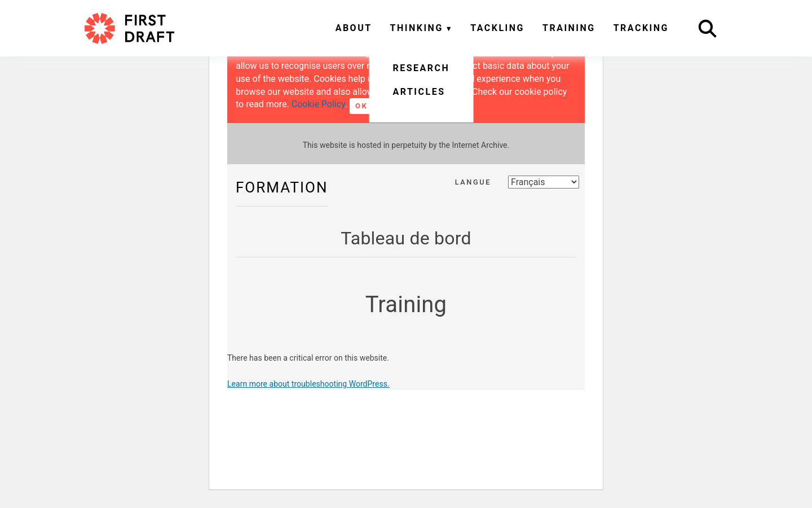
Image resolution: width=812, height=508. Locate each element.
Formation (282, 187)
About (354, 28)
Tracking (641, 28)
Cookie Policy (318, 104)
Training (569, 28)
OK (361, 106)
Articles (419, 92)
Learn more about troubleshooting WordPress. (308, 384)
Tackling (497, 28)
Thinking (417, 28)
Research (421, 68)
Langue (473, 182)
